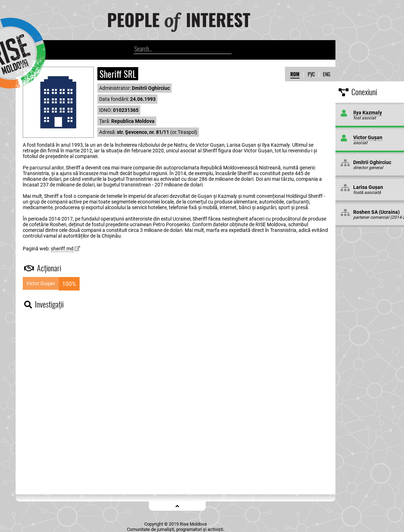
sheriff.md (62, 249)
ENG (327, 74)
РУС (311, 74)
